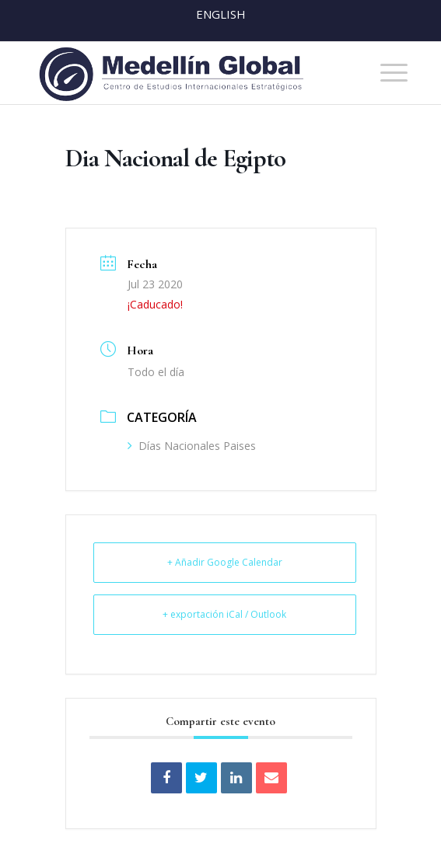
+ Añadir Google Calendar (225, 562)
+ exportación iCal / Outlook (224, 614)
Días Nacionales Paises (192, 446)
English (221, 14)
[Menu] (386, 73)
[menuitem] (386, 73)
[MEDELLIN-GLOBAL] (184, 73)
